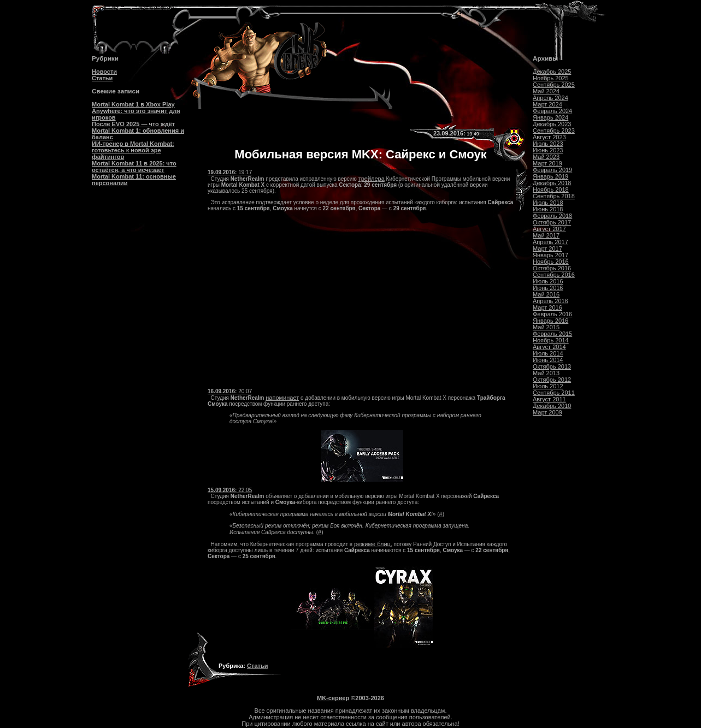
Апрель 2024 (550, 98)
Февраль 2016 (552, 314)
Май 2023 (546, 157)
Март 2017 (547, 248)
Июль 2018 (548, 203)
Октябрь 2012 (552, 380)
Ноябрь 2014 (551, 340)
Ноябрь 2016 (551, 262)
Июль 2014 (548, 353)
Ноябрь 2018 (551, 190)
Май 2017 (546, 235)
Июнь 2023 (548, 150)
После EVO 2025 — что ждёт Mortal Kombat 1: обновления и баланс (138, 131)
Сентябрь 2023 (554, 131)
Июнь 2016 (548, 288)
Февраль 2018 (552, 216)
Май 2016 (546, 294)
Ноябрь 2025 (551, 78)
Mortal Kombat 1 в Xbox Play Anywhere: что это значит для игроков (136, 111)
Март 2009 (547, 412)
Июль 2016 (548, 281)
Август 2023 (549, 137)
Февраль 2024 (552, 111)
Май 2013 (546, 373)
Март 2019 (547, 163)
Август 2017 (549, 229)
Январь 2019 (550, 176)
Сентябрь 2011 (554, 393)
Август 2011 (549, 399)
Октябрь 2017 (552, 222)
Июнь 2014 (548, 360)
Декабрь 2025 (552, 72)
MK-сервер (333, 698)
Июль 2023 (548, 144)
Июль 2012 (548, 386)
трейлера (372, 179)
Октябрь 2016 (552, 268)
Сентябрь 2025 (554, 85)
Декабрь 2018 (552, 183)
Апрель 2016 (550, 301)
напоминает (282, 398)
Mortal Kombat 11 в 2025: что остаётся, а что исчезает (134, 167)
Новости (104, 72)
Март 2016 (547, 307)
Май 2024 (546, 91)
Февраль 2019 (552, 170)
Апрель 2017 (550, 242)
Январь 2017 (550, 255)
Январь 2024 (550, 117)
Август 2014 (549, 347)
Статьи (102, 78)
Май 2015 (546, 327)
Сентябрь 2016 (554, 275)
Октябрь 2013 (552, 366)
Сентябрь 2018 (554, 196)
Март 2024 (547, 104)
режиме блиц (372, 544)
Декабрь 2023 (552, 124)
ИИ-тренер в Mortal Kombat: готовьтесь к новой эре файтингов (133, 150)
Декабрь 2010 (552, 406)
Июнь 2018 (548, 209)
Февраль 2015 (552, 334)
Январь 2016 (550, 321)
